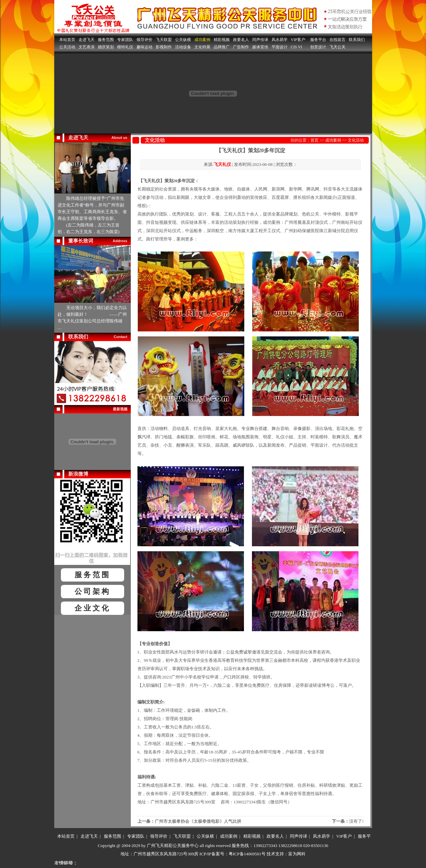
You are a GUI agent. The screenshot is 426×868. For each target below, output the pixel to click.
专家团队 (125, 40)
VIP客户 (298, 40)
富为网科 (297, 854)
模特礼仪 (125, 47)
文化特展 (202, 47)
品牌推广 (222, 47)
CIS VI (297, 47)
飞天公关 (337, 47)
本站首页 (67, 40)
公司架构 (93, 591)
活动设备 (183, 47)
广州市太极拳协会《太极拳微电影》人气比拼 (198, 821)
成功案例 (202, 40)
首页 (315, 140)
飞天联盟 (164, 40)
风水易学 (280, 40)
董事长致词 (81, 241)
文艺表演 (87, 47)
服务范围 (106, 40)
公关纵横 (183, 40)
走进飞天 (87, 40)
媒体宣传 (260, 47)
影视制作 (164, 47)
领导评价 (144, 40)
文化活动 (356, 140)
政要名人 (241, 40)
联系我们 (357, 40)
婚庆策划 (106, 47)
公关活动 (67, 47)
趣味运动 (144, 47)
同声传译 (260, 40)
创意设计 (318, 47)
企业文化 (93, 608)
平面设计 (280, 47)
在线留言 (337, 40)
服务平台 (318, 40)
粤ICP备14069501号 (247, 854)
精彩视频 (222, 40)
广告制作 (241, 47)
